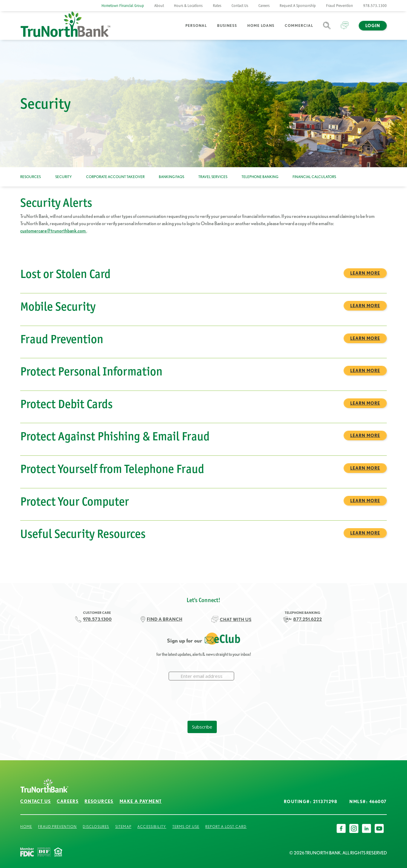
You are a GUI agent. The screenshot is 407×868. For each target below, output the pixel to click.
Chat (345, 29)
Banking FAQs (171, 177)
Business (227, 26)
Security (64, 177)
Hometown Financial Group (123, 6)
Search (327, 29)
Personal (196, 26)
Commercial (299, 26)
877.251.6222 (308, 619)
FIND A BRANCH (165, 619)
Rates (217, 6)
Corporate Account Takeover (115, 177)
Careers (264, 6)
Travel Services (213, 177)
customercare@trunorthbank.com (53, 231)
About (159, 6)
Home (26, 827)
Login (373, 26)
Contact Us (240, 6)
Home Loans (261, 26)
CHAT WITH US (236, 619)
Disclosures (96, 827)
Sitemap (123, 827)
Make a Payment (141, 801)
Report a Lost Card (226, 827)
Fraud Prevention (340, 6)
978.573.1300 (375, 6)
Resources (30, 177)
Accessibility (152, 827)
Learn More (365, 273)
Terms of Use (186, 827)
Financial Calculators (314, 177)
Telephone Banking (260, 177)
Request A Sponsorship (298, 6)
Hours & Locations (188, 6)
